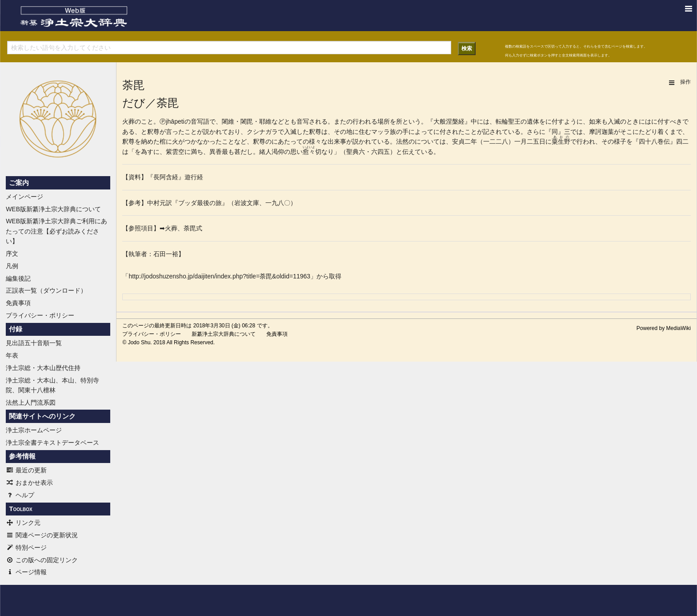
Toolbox (20, 509)
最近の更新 (26, 470)
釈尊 (153, 132)
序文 (12, 254)
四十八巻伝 (654, 141)
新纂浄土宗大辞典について (224, 334)
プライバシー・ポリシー (40, 315)
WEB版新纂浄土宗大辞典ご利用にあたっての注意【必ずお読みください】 (56, 231)
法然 (402, 141)
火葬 (128, 121)
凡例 (12, 266)
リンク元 (23, 523)
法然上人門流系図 (31, 403)
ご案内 (19, 183)
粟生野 (561, 141)
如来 (595, 121)
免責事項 (18, 303)
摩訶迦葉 (601, 132)
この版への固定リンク (42, 560)
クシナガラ (262, 132)
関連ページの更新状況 (42, 535)
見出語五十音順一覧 (34, 343)
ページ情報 (26, 572)
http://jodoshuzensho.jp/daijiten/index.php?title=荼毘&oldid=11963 (219, 276)
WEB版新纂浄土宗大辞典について (53, 209)
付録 (16, 329)
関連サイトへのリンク (42, 416)
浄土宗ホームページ (34, 430)
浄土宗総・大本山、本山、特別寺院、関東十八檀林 (52, 385)
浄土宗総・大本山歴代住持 (43, 368)
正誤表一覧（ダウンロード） (46, 290)
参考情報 (22, 456)
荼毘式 (193, 228)
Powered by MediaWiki (664, 328)
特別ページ (26, 548)
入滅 (614, 121)
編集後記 (18, 278)
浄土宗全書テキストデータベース (52, 443)
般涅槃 (449, 121)
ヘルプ (20, 495)
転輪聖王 (508, 121)
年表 (12, 355)
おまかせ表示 (29, 483)
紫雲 (172, 152)
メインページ (24, 197)
